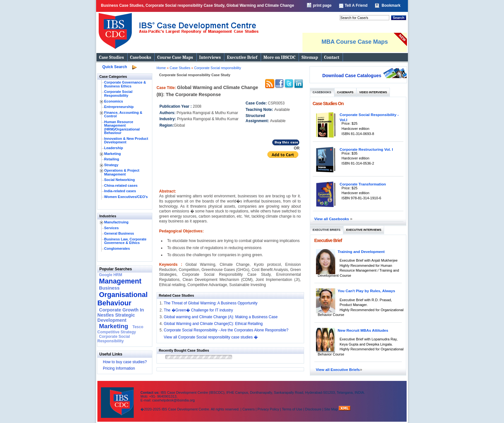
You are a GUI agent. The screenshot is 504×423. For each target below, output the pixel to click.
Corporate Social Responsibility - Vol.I (369, 117)
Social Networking (119, 180)
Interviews (210, 57)
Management (120, 281)
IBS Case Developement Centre (118, 398)
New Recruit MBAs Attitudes (363, 330)
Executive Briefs (327, 230)
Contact (332, 57)
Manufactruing (116, 222)
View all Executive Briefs (338, 369)
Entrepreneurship (119, 107)
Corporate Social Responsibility (118, 94)
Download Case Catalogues (352, 76)
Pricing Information (119, 368)
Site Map (332, 409)
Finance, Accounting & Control (123, 114)
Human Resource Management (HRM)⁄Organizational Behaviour (122, 127)
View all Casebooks (332, 219)
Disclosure (313, 409)
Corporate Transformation (363, 184)
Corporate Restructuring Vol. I (366, 149)
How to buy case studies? (125, 362)
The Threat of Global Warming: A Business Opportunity (211, 303)
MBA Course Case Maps (355, 42)
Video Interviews (373, 92)
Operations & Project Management (122, 172)
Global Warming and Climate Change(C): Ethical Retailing (213, 324)
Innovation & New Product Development (126, 140)
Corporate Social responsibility (218, 68)
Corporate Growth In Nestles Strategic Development (121, 315)
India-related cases (120, 191)
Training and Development (361, 252)
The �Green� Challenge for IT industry (198, 310)
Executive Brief (242, 57)
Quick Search (115, 67)
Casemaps (345, 92)
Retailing (112, 159)
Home (161, 68)
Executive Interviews (364, 230)
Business (109, 288)
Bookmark (391, 5)
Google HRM (111, 275)
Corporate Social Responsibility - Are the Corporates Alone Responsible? (226, 330)
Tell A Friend (356, 5)
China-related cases (121, 185)
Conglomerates (117, 248)
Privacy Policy (268, 409)
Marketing (113, 154)
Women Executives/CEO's (126, 197)
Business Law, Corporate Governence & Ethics (125, 241)
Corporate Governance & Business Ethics (125, 84)
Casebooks (141, 57)
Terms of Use (292, 409)
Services (111, 228)
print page (322, 5)
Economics (114, 101)
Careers (248, 409)
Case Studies (112, 57)
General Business (119, 233)
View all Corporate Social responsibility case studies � (211, 337)
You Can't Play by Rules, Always (367, 291)
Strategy (111, 165)
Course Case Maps (175, 57)
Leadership (114, 148)
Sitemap (310, 57)
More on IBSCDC (280, 57)
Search (399, 18)
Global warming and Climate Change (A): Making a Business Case (221, 317)
